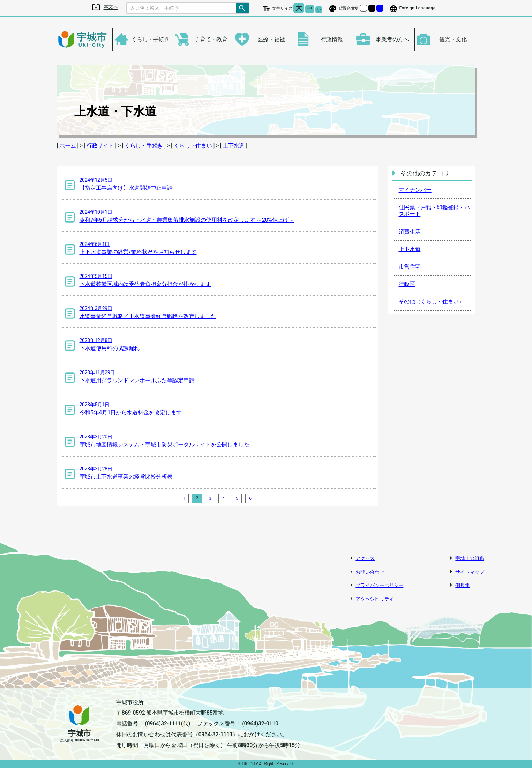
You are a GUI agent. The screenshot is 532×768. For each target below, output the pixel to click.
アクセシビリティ (375, 599)
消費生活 (410, 232)
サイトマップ (470, 572)
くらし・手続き (144, 146)
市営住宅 (410, 267)
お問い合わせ (370, 572)
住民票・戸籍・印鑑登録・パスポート (434, 211)
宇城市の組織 (470, 558)
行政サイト (100, 146)
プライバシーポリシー (379, 585)
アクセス (365, 558)
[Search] (181, 8)
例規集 (462, 585)
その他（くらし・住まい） (432, 302)
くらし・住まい (193, 146)
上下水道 (234, 146)
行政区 (407, 284)
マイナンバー (415, 190)
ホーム (68, 146)
